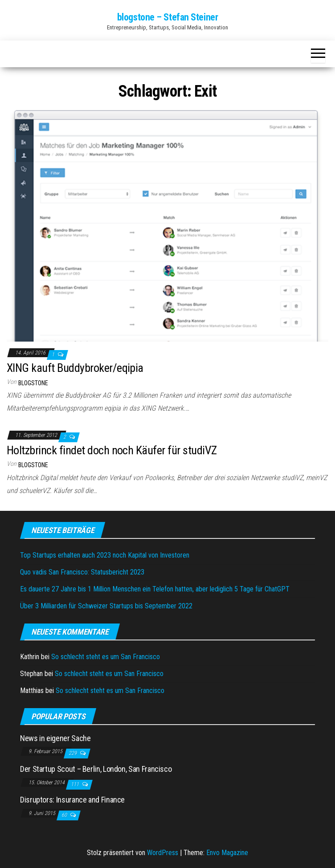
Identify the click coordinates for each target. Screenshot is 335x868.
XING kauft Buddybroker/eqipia (75, 368)
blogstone (33, 383)
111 (76, 784)
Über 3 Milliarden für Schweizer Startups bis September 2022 (106, 606)
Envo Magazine (227, 853)
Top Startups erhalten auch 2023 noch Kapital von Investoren (105, 555)
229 (73, 753)
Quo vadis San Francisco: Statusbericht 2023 (82, 572)
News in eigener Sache (55, 738)
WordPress (163, 853)
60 (65, 815)
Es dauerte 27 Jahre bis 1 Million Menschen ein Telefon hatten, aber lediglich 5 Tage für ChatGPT (155, 589)
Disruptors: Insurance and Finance (72, 800)
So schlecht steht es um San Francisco (106, 657)
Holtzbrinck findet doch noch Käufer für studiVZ (112, 450)
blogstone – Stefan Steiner (168, 17)
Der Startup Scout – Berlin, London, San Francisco (96, 769)
